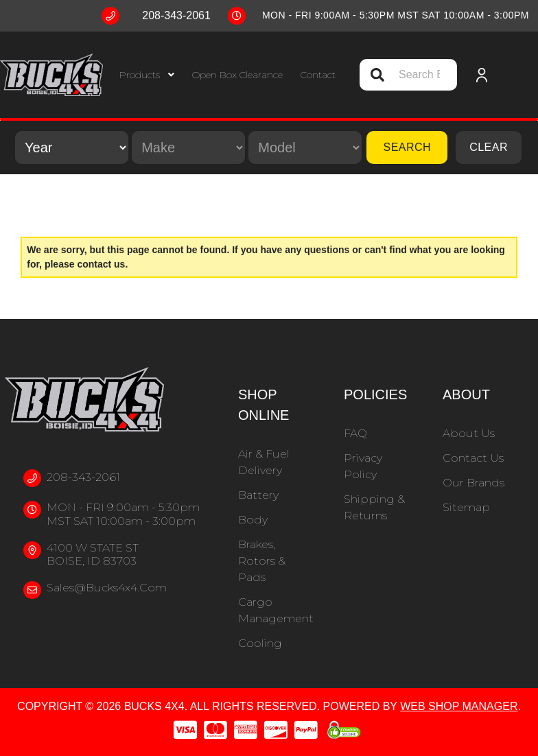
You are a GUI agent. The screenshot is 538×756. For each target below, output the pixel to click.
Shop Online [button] (264, 405)
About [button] (466, 394)
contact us (101, 264)
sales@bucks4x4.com (107, 588)
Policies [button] (375, 394)
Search (407, 147)
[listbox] (72, 147)
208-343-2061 (83, 477)
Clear (489, 147)
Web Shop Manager (459, 706)
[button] (147, 75)
